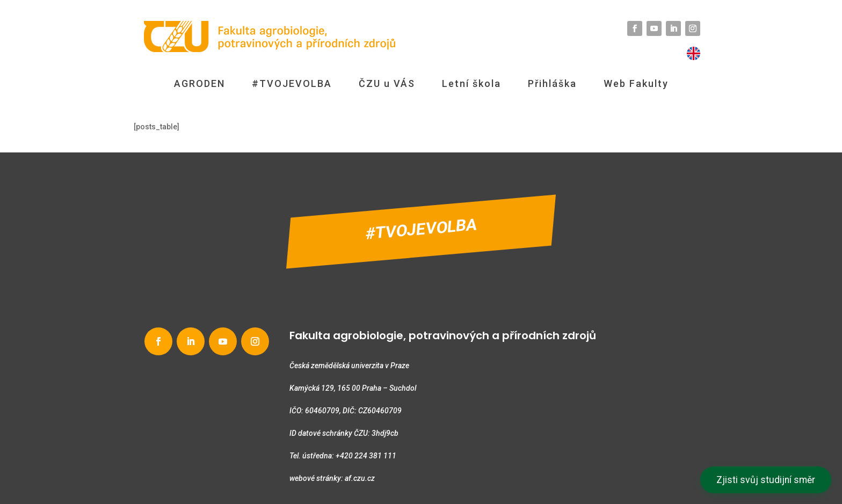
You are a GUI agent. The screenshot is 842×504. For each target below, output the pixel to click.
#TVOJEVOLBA (292, 83)
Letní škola (471, 83)
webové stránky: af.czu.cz (332, 478)
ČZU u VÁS (387, 83)
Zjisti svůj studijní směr (766, 480)
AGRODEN (199, 83)
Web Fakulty (636, 83)
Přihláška (552, 83)
